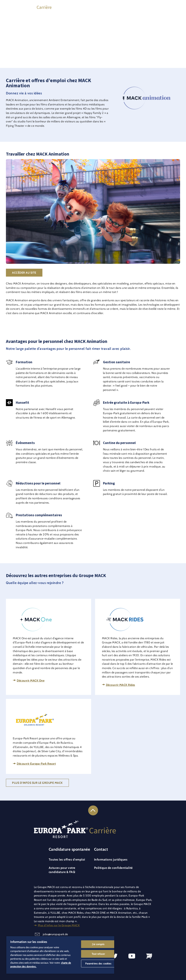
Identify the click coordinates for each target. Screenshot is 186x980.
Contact (101, 849)
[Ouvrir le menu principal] (177, 6)
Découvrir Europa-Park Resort (36, 764)
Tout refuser (98, 954)
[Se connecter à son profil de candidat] (165, 6)
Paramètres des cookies (98, 963)
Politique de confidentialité (113, 868)
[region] (60, 955)
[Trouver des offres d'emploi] (153, 7)
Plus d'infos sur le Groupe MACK (37, 783)
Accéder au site (24, 273)
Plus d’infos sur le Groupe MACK (59, 925)
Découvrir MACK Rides (121, 685)
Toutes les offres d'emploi (67, 859)
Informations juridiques (111, 859)
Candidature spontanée (69, 849)
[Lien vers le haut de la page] (93, 810)
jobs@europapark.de (55, 934)
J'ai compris (98, 944)
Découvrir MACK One (31, 681)
